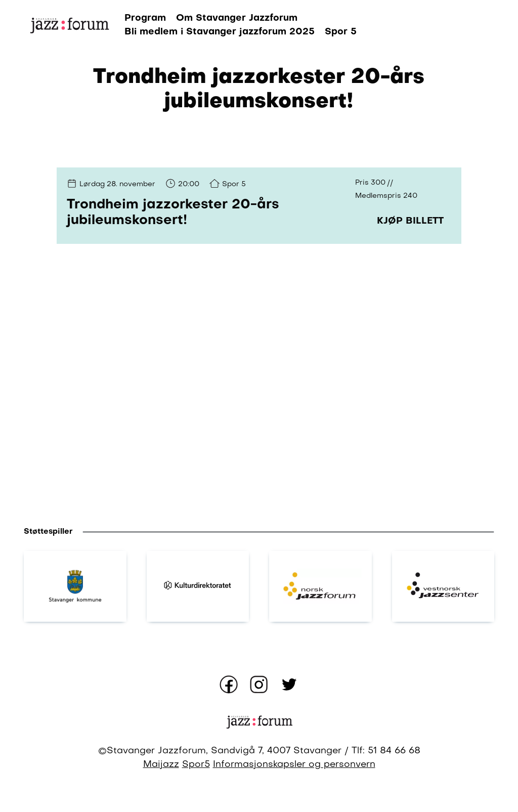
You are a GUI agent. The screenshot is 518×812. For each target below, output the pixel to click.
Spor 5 (341, 32)
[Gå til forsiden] (69, 25)
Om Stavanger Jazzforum (237, 18)
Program (145, 18)
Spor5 (196, 765)
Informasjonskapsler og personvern (294, 765)
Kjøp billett (410, 221)
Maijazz (161, 765)
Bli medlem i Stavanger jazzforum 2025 (220, 32)
